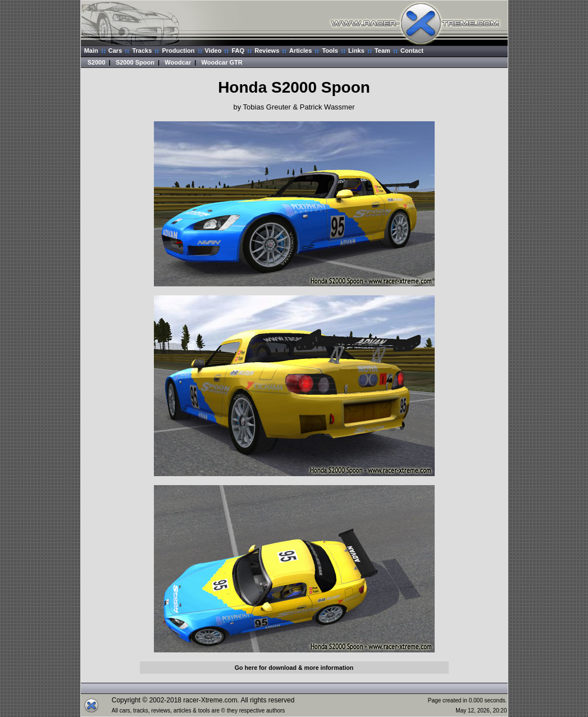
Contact (412, 51)
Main (91, 51)
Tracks (142, 51)
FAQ (238, 51)
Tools (330, 51)
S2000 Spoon (135, 62)
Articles (300, 51)
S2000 (97, 62)
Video (213, 51)
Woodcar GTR (222, 62)
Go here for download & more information (294, 668)
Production (178, 51)
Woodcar (178, 62)
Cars (115, 51)
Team (382, 51)
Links (356, 51)
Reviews (267, 51)
